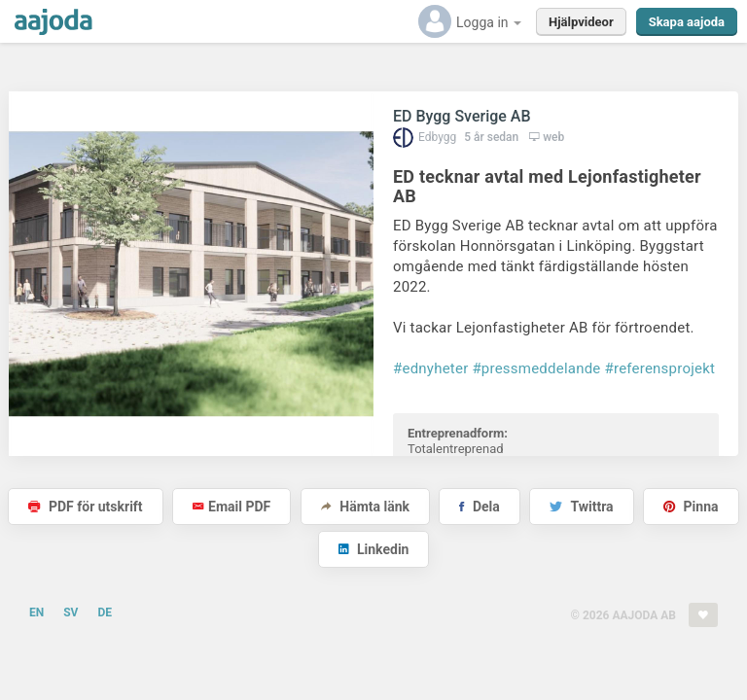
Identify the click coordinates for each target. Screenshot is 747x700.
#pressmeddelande (536, 368)
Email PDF (231, 507)
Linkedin (374, 549)
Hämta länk (365, 507)
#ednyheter (430, 368)
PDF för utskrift (85, 507)
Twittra (581, 507)
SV (71, 612)
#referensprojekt (660, 368)
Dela (479, 507)
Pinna (691, 507)
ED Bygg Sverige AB (462, 116)
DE (105, 612)
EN (36, 612)
